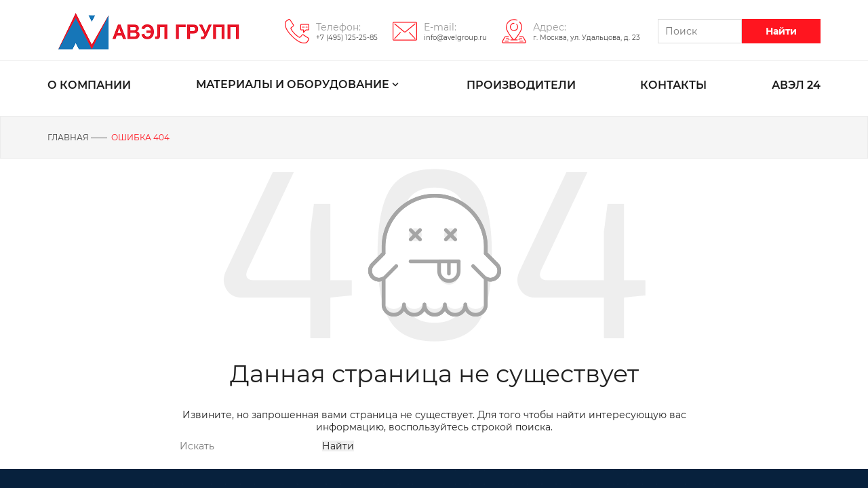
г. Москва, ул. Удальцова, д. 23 (587, 38)
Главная (68, 137)
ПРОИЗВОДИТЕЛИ (521, 85)
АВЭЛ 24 (796, 85)
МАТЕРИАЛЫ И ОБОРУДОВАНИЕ (299, 85)
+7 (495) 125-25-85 (347, 38)
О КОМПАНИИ (89, 85)
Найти (781, 31)
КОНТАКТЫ (673, 85)
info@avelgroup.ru (455, 38)
